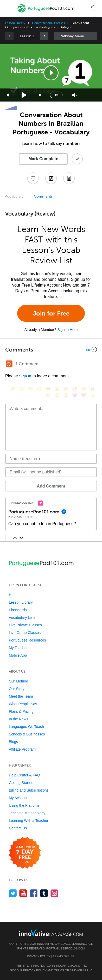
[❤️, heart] (84, 395)
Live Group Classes (25, 633)
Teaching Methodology (27, 813)
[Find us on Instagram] (55, 893)
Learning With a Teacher (29, 821)
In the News (18, 719)
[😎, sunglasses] (48, 389)
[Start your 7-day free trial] (25, 853)
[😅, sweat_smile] (75, 389)
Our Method (18, 681)
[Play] (24, 95)
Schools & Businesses (27, 734)
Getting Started (21, 783)
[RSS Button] (9, 364)
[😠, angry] (57, 389)
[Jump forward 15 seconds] (41, 95)
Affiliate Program (22, 749)
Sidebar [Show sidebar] (75, 36)
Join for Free (51, 313)
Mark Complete (43, 159)
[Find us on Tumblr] (44, 893)
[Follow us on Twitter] (13, 893)
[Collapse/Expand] (51, 349)
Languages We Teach (26, 727)
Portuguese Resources (27, 640)
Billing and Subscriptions (29, 790)
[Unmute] (75, 95)
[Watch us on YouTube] (23, 893)
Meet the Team (21, 696)
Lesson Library (15, 23)
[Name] (51, 459)
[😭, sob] (92, 389)
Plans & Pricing (21, 711)
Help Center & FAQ (24, 775)
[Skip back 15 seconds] (8, 95)
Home (14, 595)
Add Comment (51, 486)
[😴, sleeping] (57, 395)
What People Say (23, 704)
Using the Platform (24, 805)
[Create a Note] (51, 178)
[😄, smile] (13, 389)
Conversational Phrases (48, 23)
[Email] (51, 472)
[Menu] (8, 8)
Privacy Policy (39, 956)
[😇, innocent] (48, 395)
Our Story (17, 689)
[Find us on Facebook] (34, 893)
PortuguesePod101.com (66, 948)
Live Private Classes (25, 625)
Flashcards (18, 610)
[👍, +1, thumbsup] (92, 395)
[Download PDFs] (69, 178)
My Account (18, 798)
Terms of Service (68, 970)
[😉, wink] (84, 389)
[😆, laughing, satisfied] (66, 389)
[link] (44, 36)
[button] (94, 8)
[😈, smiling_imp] (75, 395)
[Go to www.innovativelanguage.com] (51, 933)
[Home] (46, 12)
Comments (43, 196)
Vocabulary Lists (22, 617)
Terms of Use (64, 956)
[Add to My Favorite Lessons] (33, 178)
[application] (51, 73)
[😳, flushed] (22, 389)
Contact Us (18, 828)
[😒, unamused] (39, 389)
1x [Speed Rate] (56, 95)
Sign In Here (67, 330)
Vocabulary (14, 196)
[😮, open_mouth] (66, 395)
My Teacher (18, 648)
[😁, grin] (30, 389)
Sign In (25, 376)
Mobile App (18, 655)
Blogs (13, 742)
